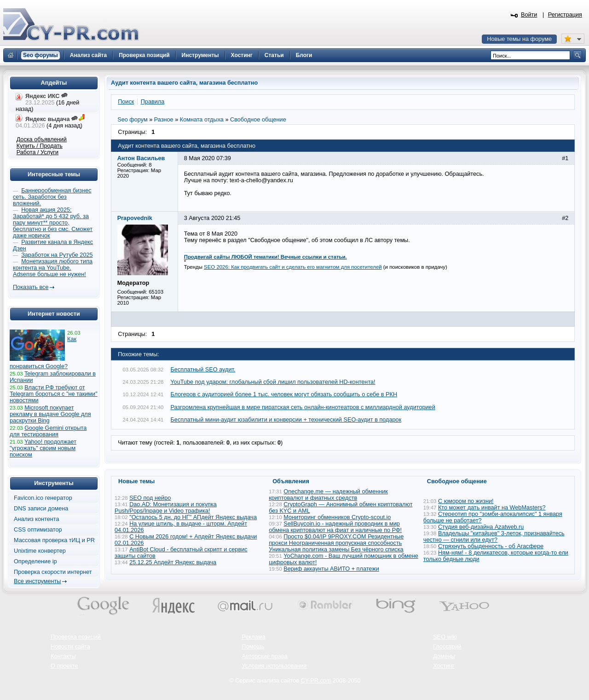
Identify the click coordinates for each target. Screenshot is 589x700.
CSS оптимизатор (38, 530)
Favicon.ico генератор (43, 498)
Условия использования (274, 666)
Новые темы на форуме (519, 39)
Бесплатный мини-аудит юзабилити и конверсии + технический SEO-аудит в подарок (286, 420)
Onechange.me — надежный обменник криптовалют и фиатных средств (328, 495)
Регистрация (565, 15)
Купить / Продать (40, 146)
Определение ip (35, 561)
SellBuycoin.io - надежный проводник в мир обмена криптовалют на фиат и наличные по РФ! (335, 527)
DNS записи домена (41, 509)
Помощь (253, 647)
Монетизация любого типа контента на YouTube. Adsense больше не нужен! (53, 268)
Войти (529, 15)
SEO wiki (445, 637)
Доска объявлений (42, 139)
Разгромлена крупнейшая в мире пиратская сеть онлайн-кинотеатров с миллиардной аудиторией (303, 407)
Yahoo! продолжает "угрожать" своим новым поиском (43, 448)
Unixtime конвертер (40, 551)
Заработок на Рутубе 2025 (57, 255)
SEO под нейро (150, 498)
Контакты (63, 656)
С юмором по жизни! (466, 501)
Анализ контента (37, 519)
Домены (444, 656)
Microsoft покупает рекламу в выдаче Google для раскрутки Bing (50, 414)
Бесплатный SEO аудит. (203, 370)
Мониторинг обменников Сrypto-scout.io (337, 517)
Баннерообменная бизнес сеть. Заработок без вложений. (52, 197)
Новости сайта (70, 647)
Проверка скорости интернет (53, 572)
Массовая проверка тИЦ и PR (54, 540)
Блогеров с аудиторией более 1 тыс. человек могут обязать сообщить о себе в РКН (284, 394)
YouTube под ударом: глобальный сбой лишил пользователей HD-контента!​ (273, 382)
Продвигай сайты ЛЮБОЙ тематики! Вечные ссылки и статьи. (266, 257)
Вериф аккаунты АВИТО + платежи (331, 569)
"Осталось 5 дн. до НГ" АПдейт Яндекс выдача (193, 517)
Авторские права (265, 656)
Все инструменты (37, 581)
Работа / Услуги (38, 152)
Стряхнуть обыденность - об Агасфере (491, 546)
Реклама (254, 637)
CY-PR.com (316, 681)
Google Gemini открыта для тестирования (48, 431)
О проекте (64, 666)
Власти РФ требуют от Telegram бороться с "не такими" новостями (54, 394)
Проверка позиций (75, 637)
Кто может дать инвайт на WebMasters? (492, 508)
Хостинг (444, 666)
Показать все (31, 287)
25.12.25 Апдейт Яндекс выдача (173, 562)
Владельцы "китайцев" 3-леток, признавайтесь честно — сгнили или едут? (494, 537)
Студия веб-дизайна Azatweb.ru (481, 527)
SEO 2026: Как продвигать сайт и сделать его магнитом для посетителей (293, 267)
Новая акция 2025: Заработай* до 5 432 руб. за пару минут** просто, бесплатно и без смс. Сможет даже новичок (53, 223)
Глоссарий (447, 647)
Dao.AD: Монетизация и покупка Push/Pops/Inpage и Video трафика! (166, 508)
